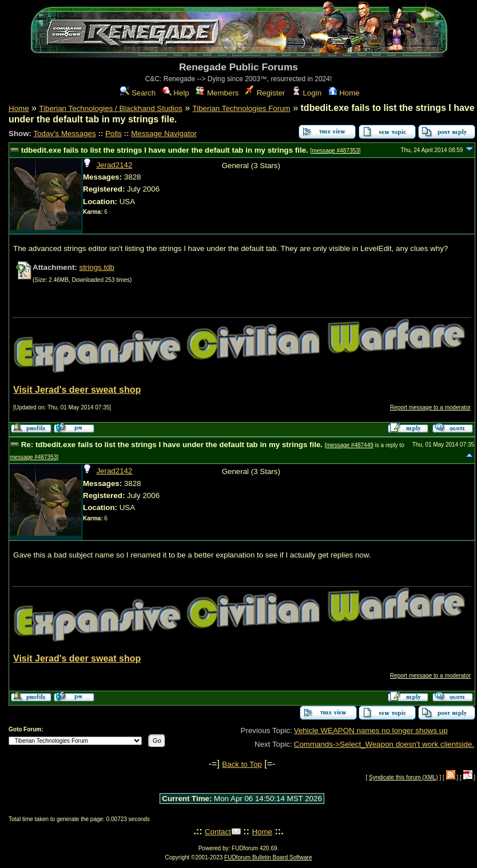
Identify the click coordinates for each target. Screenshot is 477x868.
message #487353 (335, 151)
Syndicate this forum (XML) (404, 777)
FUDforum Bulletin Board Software (268, 857)
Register (265, 93)
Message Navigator (164, 134)
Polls (114, 134)
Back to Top (242, 764)
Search (138, 93)
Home (344, 93)
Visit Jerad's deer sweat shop (77, 390)
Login (307, 93)
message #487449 (349, 445)
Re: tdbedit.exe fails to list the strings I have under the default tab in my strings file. (172, 445)
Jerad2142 (114, 165)
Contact (218, 832)
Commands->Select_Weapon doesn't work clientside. (384, 744)
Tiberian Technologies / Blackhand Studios (110, 108)
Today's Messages (64, 134)
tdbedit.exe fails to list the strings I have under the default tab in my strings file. (165, 150)
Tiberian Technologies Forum (242, 108)
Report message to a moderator (430, 407)
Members (217, 93)
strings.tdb (97, 267)
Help (176, 93)
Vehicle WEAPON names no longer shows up (371, 730)
